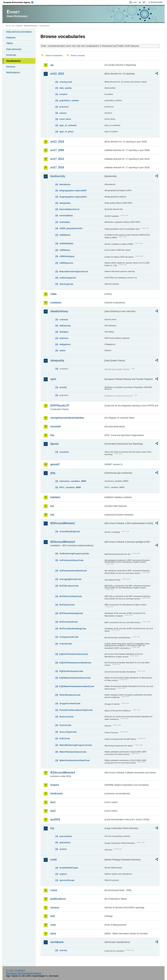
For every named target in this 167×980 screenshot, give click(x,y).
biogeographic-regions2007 (73, 190)
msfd (53, 860)
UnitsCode (65, 738)
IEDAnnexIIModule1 (63, 523)
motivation (65, 222)
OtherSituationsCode (70, 695)
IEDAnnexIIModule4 (63, 773)
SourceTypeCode (68, 732)
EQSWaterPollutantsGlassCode (75, 678)
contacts (64, 320)
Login (135, 2)
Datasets (11, 38)
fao (52, 435)
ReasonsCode (66, 717)
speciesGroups (67, 880)
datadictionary (59, 311)
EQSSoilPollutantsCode (71, 671)
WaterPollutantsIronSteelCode (74, 760)
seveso (55, 908)
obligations (65, 344)
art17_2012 (57, 159)
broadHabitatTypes (69, 868)
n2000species (66, 263)
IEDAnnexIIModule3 (63, 542)
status (62, 350)
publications (58, 899)
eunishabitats (66, 216)
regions (63, 874)
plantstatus (65, 843)
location (63, 94)
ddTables (64, 332)
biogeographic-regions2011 (73, 197)
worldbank (57, 942)
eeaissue (64, 338)
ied (52, 515)
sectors (63, 849)
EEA (20, 2)
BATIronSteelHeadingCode (73, 629)
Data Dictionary (31, 26)
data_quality (66, 88)
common (56, 303)
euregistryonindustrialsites (67, 418)
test (53, 916)
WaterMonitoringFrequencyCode (76, 745)
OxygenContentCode (70, 703)
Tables (10, 43)
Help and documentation (19, 32)
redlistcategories (68, 278)
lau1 (53, 802)
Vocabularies (13, 61)
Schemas (11, 55)
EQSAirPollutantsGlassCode (74, 654)
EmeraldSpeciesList (69, 209)
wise (53, 934)
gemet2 (55, 464)
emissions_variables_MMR (73, 481)
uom (53, 925)
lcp (52, 828)
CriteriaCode (66, 644)
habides (55, 497)
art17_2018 (57, 167)
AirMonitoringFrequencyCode (74, 554)
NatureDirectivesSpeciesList (74, 271)
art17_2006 (57, 150)
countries (64, 452)
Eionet (19, 26)
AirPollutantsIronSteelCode (73, 571)
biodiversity (58, 176)
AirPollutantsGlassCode (71, 560)
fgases (54, 444)
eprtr (53, 379)
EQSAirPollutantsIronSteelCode (75, 663)
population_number (69, 100)
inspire (55, 785)
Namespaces (13, 72)
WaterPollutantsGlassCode (73, 752)
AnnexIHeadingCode (70, 531)
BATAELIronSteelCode (71, 596)
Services (11, 67)
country (63, 950)
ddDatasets (65, 326)
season (63, 113)
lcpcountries (66, 836)
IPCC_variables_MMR (70, 487)
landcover (57, 793)
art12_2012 (57, 74)
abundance (65, 184)
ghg (53, 473)
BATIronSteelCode (69, 622)
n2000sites (65, 250)
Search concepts (78, 55)
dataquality (65, 203)
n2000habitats (66, 243)
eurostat (55, 426)
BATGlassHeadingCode (71, 613)
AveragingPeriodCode (70, 579)
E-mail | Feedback (16, 970)
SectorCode (65, 725)
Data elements (14, 49)
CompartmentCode (69, 637)
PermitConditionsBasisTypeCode (76, 710)
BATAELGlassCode (69, 586)
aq (52, 65)
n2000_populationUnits (71, 228)
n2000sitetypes (67, 256)
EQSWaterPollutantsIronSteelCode (77, 686)
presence (64, 107)
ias (52, 506)
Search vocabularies (54, 55)
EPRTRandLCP (60, 406)
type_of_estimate (68, 125)
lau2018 (55, 819)
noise (54, 890)
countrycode (66, 82)
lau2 (53, 811)
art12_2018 (57, 142)
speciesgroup (66, 284)
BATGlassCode (67, 605)
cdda (53, 294)
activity (63, 387)
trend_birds (65, 119)
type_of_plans (66, 132)
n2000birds (65, 235)
